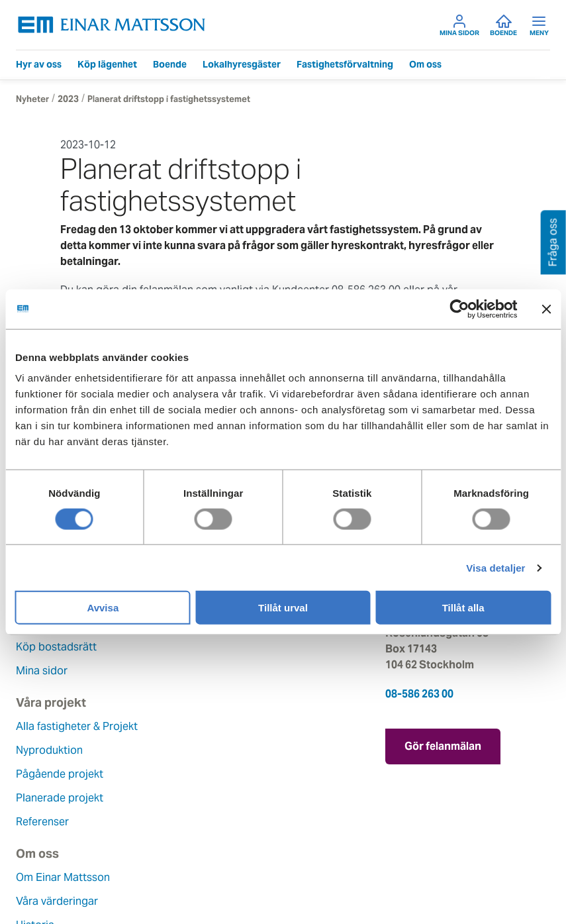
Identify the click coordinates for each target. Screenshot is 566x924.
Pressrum (224, 798)
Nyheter (32, 99)
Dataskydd (42, 869)
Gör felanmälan (443, 745)
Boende (503, 25)
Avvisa (103, 608)
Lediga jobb (45, 822)
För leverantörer (240, 822)
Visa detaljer (495, 567)
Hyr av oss (39, 64)
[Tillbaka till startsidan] (112, 25)
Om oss (425, 64)
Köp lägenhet (107, 64)
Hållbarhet (41, 798)
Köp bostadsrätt (56, 647)
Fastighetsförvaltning (345, 64)
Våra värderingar (57, 750)
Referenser (227, 671)
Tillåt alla (463, 608)
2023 (68, 99)
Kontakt (220, 726)
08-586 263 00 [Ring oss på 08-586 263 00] (419, 694)
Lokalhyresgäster (242, 64)
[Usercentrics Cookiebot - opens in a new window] (483, 309)
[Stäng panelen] (546, 309)
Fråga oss (225, 774)
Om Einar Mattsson (63, 726)
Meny (539, 25)
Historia (35, 774)
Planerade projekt (244, 647)
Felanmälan (229, 750)
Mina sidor (459, 25)
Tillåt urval (283, 608)
